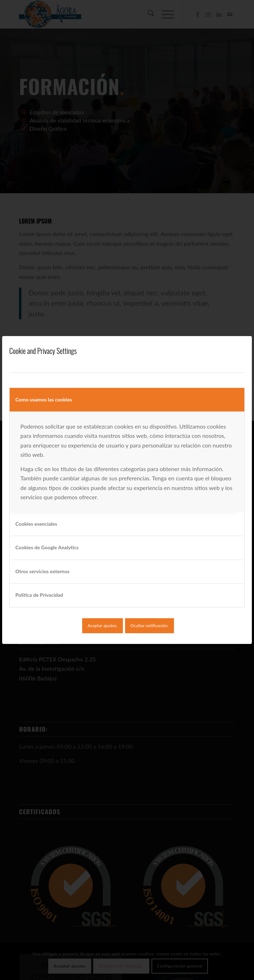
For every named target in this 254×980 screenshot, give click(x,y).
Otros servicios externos (42, 571)
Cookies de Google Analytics (47, 547)
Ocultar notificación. (150, 626)
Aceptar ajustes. (102, 626)
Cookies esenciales (36, 524)
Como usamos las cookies (44, 399)
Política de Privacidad (39, 595)
